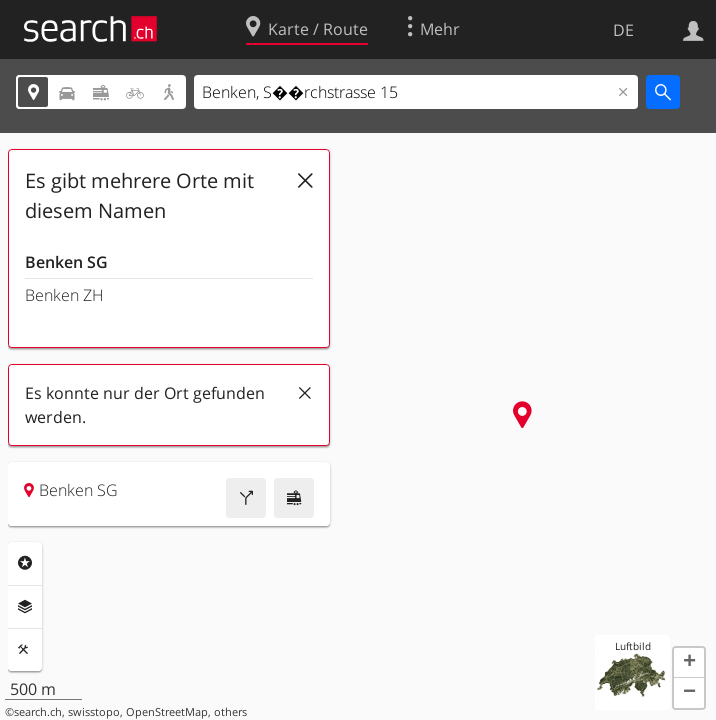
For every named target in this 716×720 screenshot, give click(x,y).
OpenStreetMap (167, 712)
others (230, 712)
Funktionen (25, 650)
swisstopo (94, 712)
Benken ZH (64, 295)
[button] (689, 663)
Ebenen (25, 607)
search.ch (38, 712)
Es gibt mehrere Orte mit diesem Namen (139, 195)
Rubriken (25, 563)
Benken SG (66, 262)
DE (623, 30)
